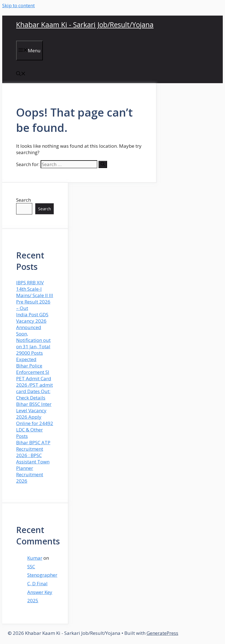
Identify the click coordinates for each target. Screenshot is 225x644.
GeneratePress (162, 633)
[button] (21, 74)
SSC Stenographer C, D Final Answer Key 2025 (42, 583)
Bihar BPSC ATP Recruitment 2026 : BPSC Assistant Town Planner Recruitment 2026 (33, 462)
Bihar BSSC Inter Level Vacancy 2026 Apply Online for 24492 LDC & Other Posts (35, 420)
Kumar (35, 558)
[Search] (103, 164)
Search (24, 200)
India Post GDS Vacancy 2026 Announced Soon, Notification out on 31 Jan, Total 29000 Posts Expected (33, 337)
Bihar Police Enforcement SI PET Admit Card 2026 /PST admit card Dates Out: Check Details (34, 382)
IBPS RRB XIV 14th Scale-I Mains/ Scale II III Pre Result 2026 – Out (35, 295)
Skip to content (18, 5)
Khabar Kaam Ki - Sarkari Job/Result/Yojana (85, 24)
